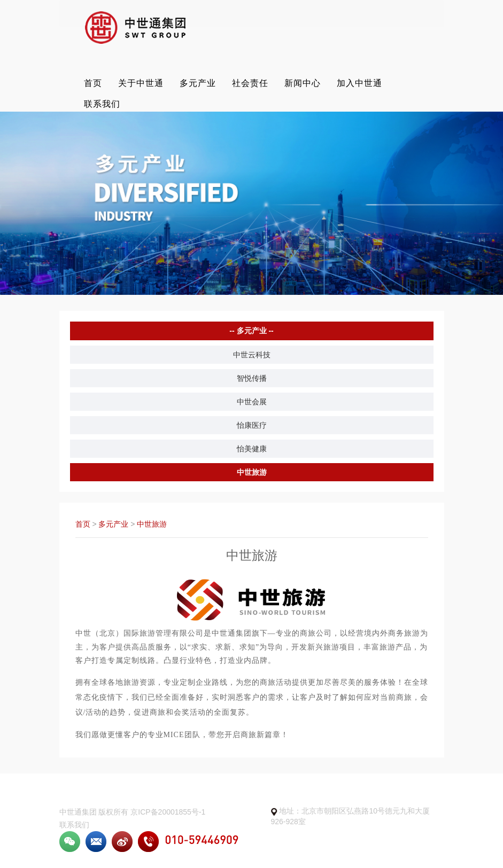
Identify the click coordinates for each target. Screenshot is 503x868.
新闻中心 (303, 83)
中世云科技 (252, 355)
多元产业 (198, 83)
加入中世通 (359, 83)
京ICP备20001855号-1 (168, 812)
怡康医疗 (252, 425)
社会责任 (250, 83)
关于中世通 (141, 83)
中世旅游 (252, 472)
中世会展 (252, 402)
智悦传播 (252, 378)
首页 (93, 83)
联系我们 (102, 104)
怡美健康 (252, 449)
